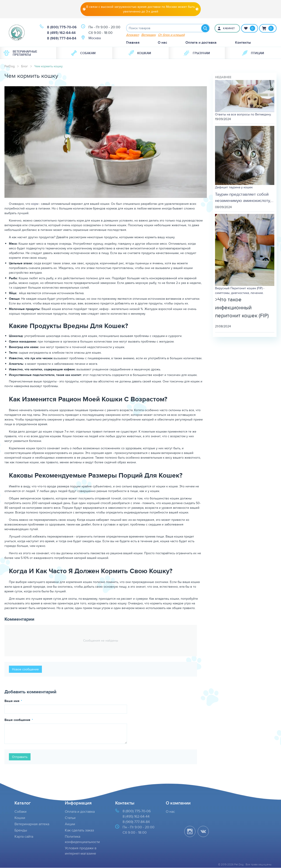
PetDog (10, 67)
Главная (133, 43)
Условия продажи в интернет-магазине (81, 851)
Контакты (243, 43)
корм (35, 204)
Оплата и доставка (201, 43)
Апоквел (133, 35)
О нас (162, 43)
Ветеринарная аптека (32, 824)
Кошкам (140, 53)
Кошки (20, 818)
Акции (70, 824)
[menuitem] (28, 53)
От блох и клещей (171, 35)
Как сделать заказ (79, 830)
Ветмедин (149, 35)
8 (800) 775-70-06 (62, 27)
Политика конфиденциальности (82, 839)
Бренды (21, 830)
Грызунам (197, 53)
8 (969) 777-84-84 (62, 38)
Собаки (21, 812)
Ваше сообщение (18, 720)
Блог (25, 67)
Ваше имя (12, 701)
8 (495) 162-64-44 (61, 33)
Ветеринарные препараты (20, 53)
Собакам (83, 53)
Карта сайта (24, 837)
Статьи (70, 818)
